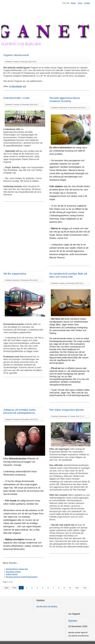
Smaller (87, 3)
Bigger (73, 3)
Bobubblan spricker (13, 572)
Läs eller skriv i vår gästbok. (47, 606)
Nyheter (73, 621)
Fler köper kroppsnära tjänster (67, 410)
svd (24, 86)
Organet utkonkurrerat (16, 55)
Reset (80, 3)
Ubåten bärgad (12, 574)
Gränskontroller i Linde (16, 98)
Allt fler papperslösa (15, 274)
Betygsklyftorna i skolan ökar (17, 569)
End (85, 588)
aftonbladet (17, 86)
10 (70, 588)
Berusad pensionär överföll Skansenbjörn (22, 577)
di (10, 86)
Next (77, 588)
